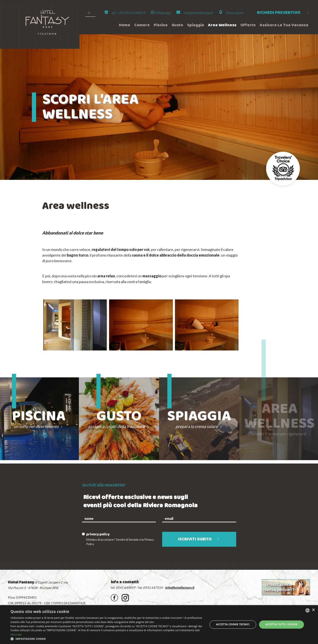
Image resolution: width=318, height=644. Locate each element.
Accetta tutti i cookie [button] (282, 624)
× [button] (313, 610)
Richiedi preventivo (283, 13)
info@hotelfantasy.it (198, 13)
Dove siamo (235, 13)
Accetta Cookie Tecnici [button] (233, 624)
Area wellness (222, 25)
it (89, 13)
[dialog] (159, 625)
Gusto (177, 25)
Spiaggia (196, 25)
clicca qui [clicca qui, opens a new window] (16, 634)
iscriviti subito (199, 540)
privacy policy (98, 534)
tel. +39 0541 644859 (128, 13)
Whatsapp (161, 13)
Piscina (161, 25)
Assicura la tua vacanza (284, 25)
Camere (142, 25)
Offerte (248, 25)
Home (125, 25)
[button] (106, 639)
